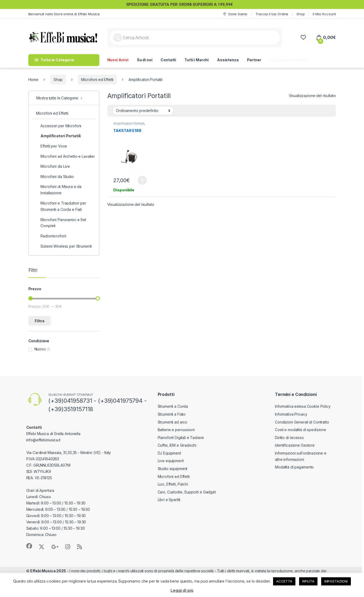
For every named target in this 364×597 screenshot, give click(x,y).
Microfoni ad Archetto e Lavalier (65, 156)
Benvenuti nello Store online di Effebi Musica (64, 14)
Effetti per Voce (52, 146)
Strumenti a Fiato (172, 414)
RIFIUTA (308, 581)
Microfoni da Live (53, 166)
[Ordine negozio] (143, 110)
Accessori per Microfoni (59, 126)
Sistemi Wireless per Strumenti (64, 246)
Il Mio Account (324, 14)
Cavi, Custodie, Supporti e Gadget (187, 492)
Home (33, 80)
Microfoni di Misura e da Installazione (59, 190)
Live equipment (171, 461)
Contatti (168, 60)
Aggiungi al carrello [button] (142, 180)
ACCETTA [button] (284, 581)
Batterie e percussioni (176, 430)
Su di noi (145, 60)
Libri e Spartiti (169, 500)
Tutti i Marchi (197, 60)
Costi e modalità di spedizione (301, 430)
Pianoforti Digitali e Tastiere (181, 438)
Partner (254, 60)
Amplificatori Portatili (129, 123)
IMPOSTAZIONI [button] (336, 581)
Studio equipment (173, 469)
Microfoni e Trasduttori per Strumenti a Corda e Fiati (61, 206)
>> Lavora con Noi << (288, 60)
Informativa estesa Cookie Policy (303, 406)
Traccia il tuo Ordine (272, 14)
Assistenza (228, 60)
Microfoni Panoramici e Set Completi (61, 223)
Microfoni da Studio (55, 177)
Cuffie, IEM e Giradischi (177, 445)
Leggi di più (182, 590)
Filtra (40, 321)
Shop (301, 14)
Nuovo (40, 349)
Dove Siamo (235, 14)
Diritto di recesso (289, 438)
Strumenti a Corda (173, 406)
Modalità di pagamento (294, 467)
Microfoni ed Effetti (97, 80)
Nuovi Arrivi (118, 60)
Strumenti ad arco (173, 422)
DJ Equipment (169, 453)
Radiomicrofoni (51, 236)
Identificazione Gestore (295, 445)
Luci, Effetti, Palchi (173, 484)
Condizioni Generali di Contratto (302, 422)
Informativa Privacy (291, 414)
